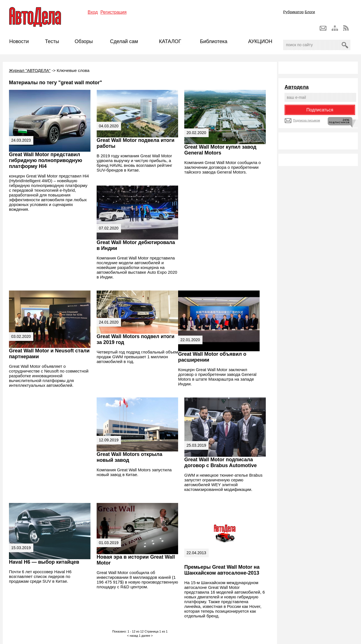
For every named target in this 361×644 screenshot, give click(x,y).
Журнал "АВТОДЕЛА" (30, 70)
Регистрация (113, 12)
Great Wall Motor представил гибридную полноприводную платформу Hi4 (46, 160)
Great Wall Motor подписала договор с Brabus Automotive (221, 462)
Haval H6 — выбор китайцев (44, 562)
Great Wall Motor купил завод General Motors (220, 150)
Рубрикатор (293, 12)
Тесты (52, 41)
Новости (19, 41)
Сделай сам (124, 41)
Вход (93, 12)
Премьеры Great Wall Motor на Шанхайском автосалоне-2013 (222, 570)
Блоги (310, 12)
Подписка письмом (307, 120)
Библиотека (214, 41)
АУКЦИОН (260, 41)
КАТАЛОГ (170, 41)
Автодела (297, 87)
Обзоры (84, 41)
